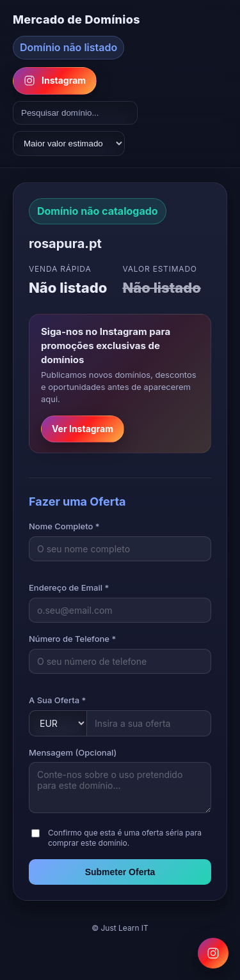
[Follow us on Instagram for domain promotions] (213, 953)
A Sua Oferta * (57, 700)
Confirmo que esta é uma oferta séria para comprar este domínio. (125, 838)
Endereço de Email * (69, 587)
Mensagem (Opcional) (73, 752)
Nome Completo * (64, 526)
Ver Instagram (83, 429)
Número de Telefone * (72, 639)
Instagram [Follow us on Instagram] (55, 81)
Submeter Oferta (120, 872)
